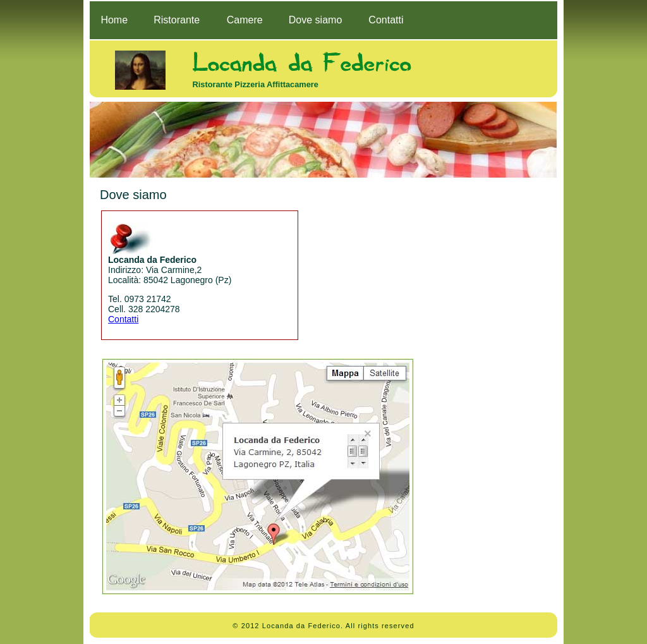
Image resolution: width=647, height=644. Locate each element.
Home (114, 20)
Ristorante (177, 20)
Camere (245, 20)
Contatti (386, 20)
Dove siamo (315, 20)
